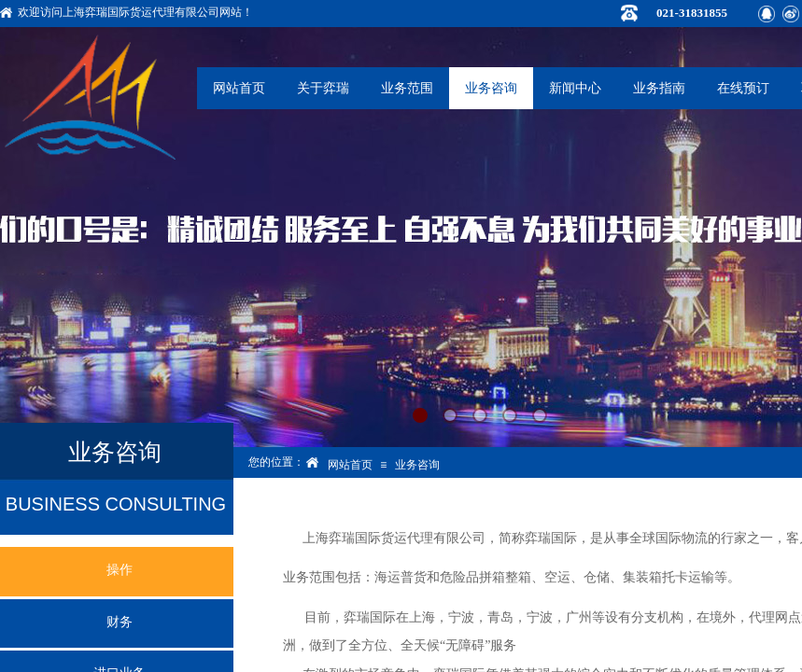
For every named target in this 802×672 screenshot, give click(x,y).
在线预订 (743, 88)
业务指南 (659, 88)
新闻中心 (575, 88)
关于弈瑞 (323, 88)
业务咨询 (491, 88)
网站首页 (239, 88)
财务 (120, 622)
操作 (120, 570)
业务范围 (407, 88)
